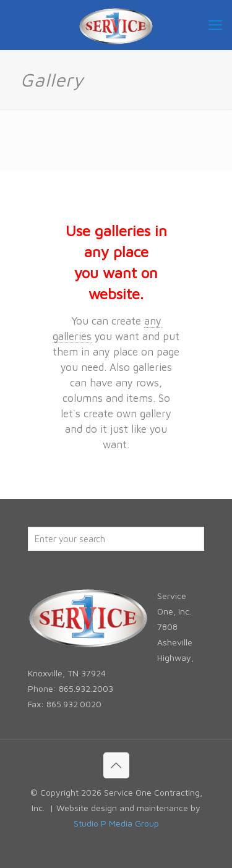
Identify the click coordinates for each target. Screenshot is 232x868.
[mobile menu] (215, 25)
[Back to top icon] (116, 765)
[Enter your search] (116, 539)
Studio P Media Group (116, 823)
